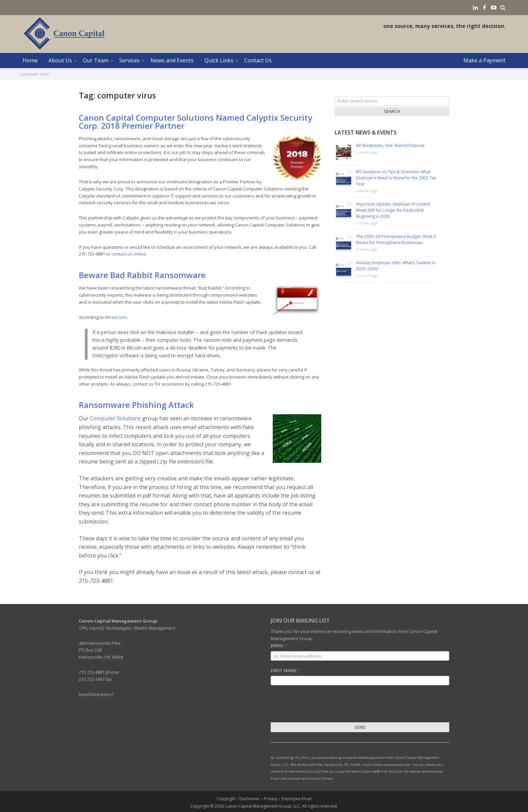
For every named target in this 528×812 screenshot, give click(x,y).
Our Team (96, 60)
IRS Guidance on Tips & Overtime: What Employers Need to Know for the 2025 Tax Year (396, 178)
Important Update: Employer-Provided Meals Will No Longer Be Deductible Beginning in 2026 (393, 210)
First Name (285, 670)
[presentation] (322, 705)
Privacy (271, 799)
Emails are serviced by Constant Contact (302, 778)
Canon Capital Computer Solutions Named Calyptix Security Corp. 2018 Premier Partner (195, 122)
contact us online (129, 254)
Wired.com (115, 317)
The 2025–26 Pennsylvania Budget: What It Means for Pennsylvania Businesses (396, 239)
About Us (60, 60)
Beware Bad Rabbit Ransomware (142, 275)
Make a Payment (484, 60)
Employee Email (296, 799)
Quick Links (219, 60)
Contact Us (258, 60)
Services (129, 60)
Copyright (226, 799)
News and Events (172, 60)
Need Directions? (96, 694)
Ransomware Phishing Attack (136, 405)
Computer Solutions (115, 418)
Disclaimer (250, 799)
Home (30, 60)
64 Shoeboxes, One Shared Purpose (390, 145)
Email (279, 645)
